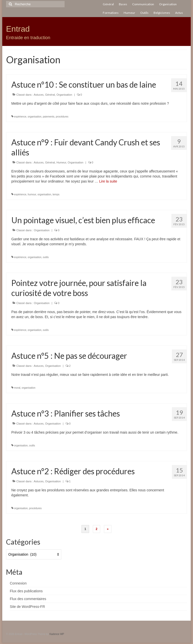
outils (46, 257)
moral (17, 388)
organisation (34, 117)
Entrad (18, 29)
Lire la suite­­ (108, 181)
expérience (20, 117)
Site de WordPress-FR (27, 607)
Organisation (64, 95)
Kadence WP (57, 634)
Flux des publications (26, 591)
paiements (49, 117)
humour (32, 194)
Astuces (39, 95)
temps (56, 194)
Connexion (18, 583)
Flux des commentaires (28, 599)
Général (50, 95)
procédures (62, 117)
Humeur (61, 162)
